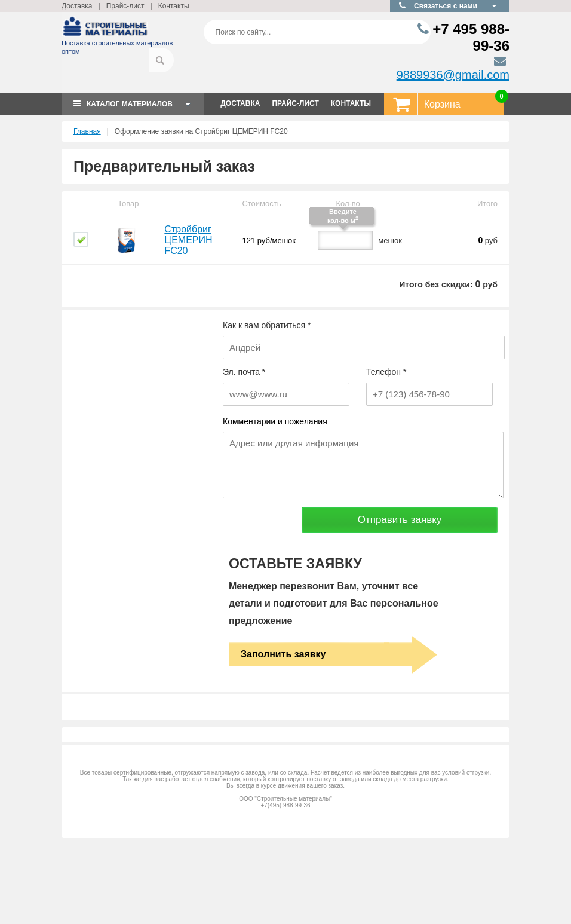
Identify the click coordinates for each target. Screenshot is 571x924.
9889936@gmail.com (453, 75)
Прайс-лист (125, 6)
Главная (87, 131)
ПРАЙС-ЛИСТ (295, 103)
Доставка (77, 6)
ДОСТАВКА (240, 103)
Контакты (174, 6)
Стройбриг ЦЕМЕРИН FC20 (188, 240)
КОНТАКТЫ (351, 103)
